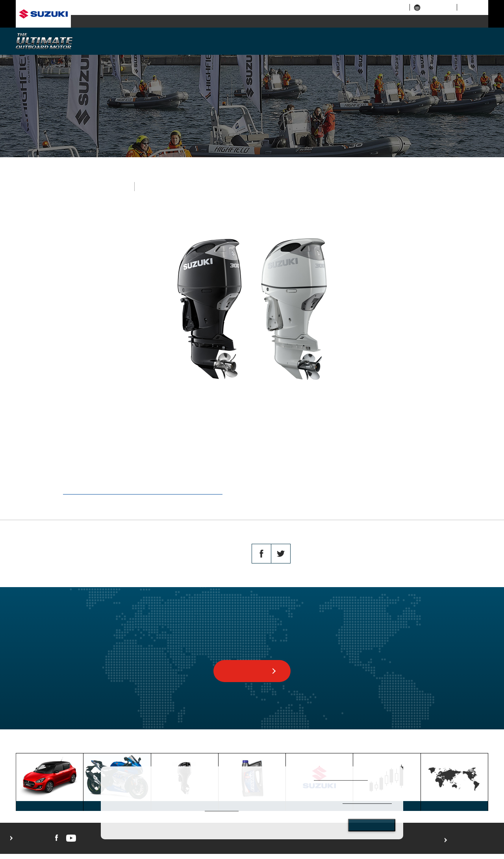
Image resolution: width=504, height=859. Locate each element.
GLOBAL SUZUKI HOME (44, 746)
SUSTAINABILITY (358, 40)
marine (332, 21)
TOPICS (140, 746)
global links (433, 7)
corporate (341, 7)
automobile (123, 21)
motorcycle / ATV (227, 21)
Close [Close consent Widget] (372, 825)
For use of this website (469, 845)
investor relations (382, 7)
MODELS (211, 40)
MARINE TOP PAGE (102, 746)
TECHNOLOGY (284, 40)
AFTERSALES (432, 40)
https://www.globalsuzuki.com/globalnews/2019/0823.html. (143, 491)
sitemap (471, 7)
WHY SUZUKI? (137, 40)
